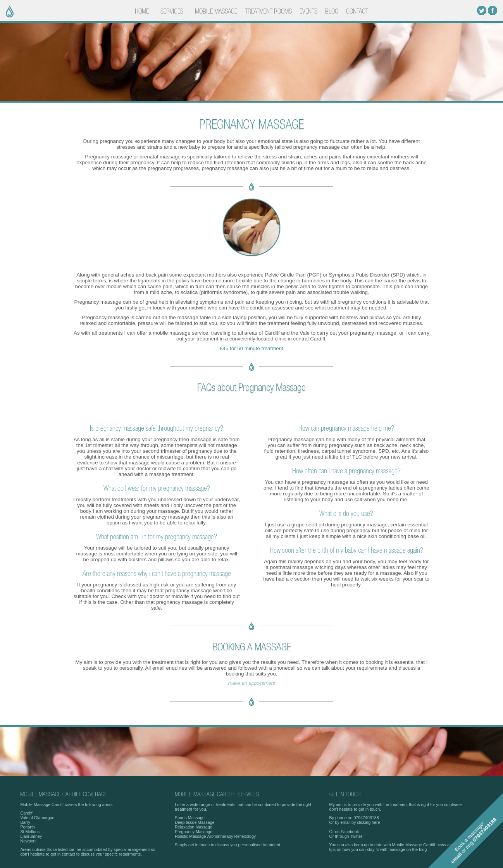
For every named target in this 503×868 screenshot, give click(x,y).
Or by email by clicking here (355, 822)
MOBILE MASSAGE (216, 12)
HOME (142, 12)
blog (423, 849)
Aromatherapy (220, 836)
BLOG (332, 12)
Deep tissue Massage (195, 822)
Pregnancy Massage (194, 832)
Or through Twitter (346, 836)
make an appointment (252, 683)
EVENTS (308, 12)
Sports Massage (190, 818)
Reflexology (245, 836)
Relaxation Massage (194, 827)
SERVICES (172, 12)
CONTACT (357, 12)
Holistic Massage (190, 836)
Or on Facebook (344, 832)
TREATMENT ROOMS (268, 12)
